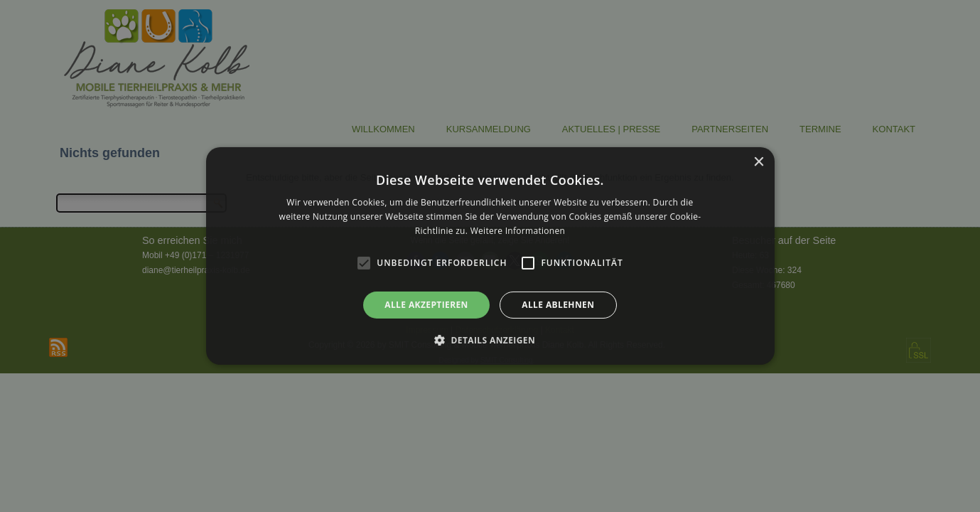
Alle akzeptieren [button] (426, 305)
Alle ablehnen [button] (558, 305)
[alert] (490, 256)
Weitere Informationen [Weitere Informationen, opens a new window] (518, 231)
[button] (490, 340)
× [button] (759, 162)
